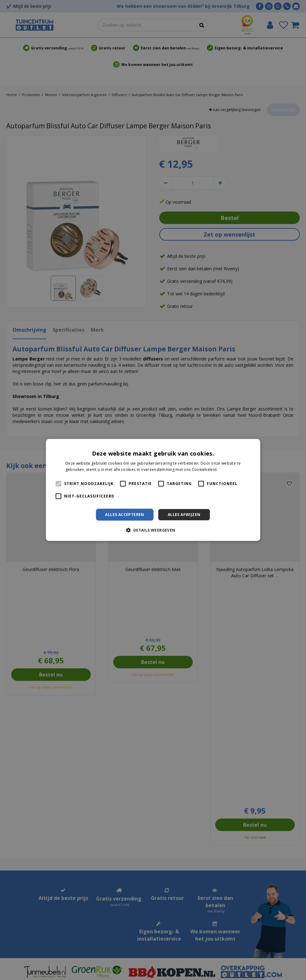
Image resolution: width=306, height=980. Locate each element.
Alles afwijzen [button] (184, 515)
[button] (153, 530)
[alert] (153, 490)
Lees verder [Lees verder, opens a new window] (230, 470)
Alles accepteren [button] (125, 515)
